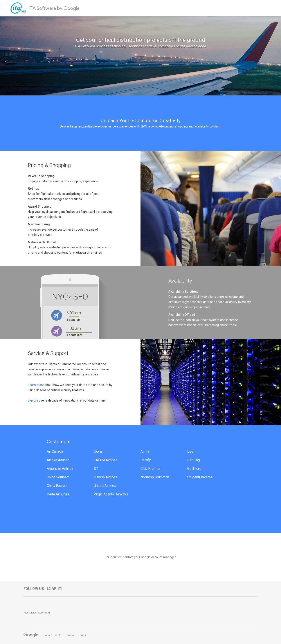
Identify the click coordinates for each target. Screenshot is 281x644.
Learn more (36, 385)
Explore (33, 400)
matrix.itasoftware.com (37, 613)
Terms (82, 635)
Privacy (70, 635)
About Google (53, 635)
